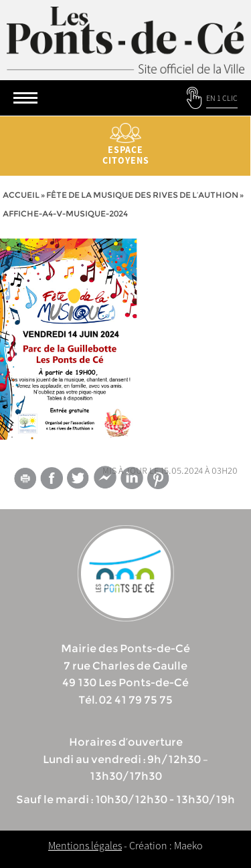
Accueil (21, 195)
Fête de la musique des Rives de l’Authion (142, 195)
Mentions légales (85, 845)
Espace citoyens (125, 145)
